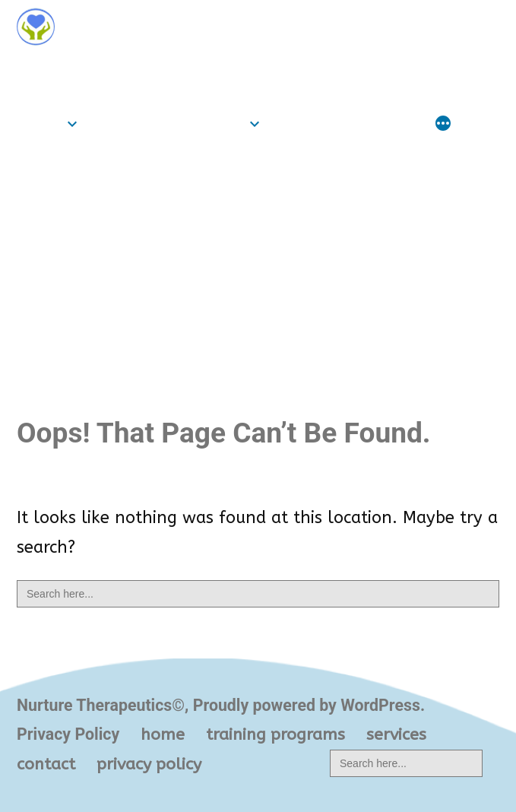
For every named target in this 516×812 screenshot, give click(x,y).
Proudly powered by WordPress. (309, 705)
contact (390, 124)
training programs (166, 124)
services (305, 124)
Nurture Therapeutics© (121, 70)
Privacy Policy (68, 734)
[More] (443, 125)
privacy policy (149, 764)
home (39, 124)
